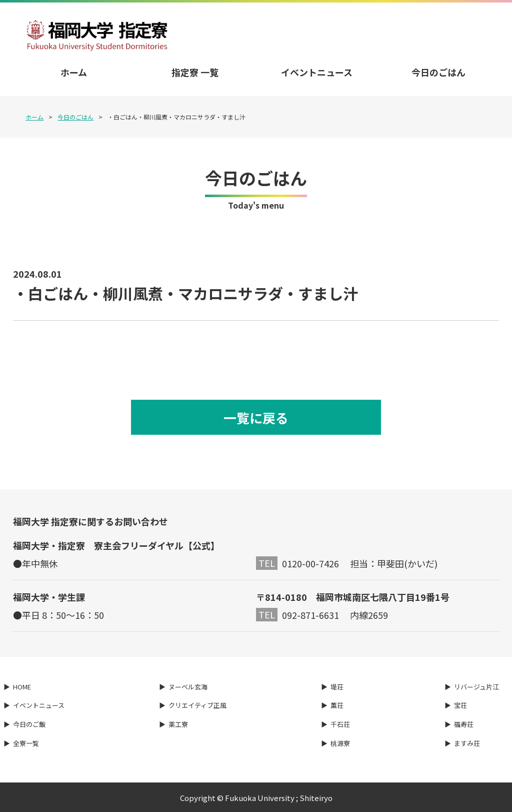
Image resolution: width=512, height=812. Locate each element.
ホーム (74, 72)
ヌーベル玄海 (188, 687)
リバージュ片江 (476, 687)
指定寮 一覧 (195, 72)
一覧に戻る (256, 418)
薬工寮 (178, 725)
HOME (22, 687)
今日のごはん (438, 72)
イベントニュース (317, 72)
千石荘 (340, 725)
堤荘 (337, 687)
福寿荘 (464, 725)
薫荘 (337, 706)
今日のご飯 (29, 725)
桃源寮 (340, 743)
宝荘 (460, 706)
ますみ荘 (467, 743)
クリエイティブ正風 (197, 706)
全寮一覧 (26, 743)
